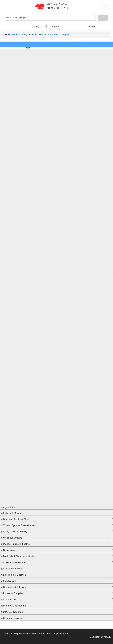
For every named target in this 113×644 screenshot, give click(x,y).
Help (41, 634)
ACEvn (107, 637)
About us (51, 634)
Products (13, 35)
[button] (56, 279)
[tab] (56, 279)
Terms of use (9, 634)
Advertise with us (28, 634)
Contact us (63, 634)
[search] (50, 18)
